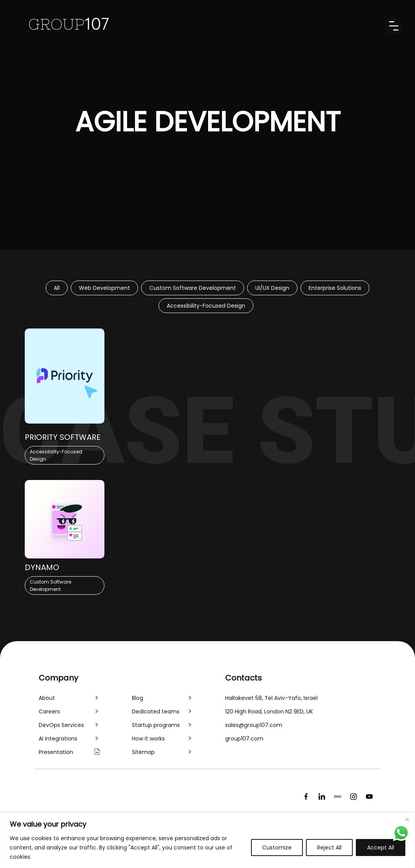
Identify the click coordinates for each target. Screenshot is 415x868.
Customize (277, 848)
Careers (49, 711)
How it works (148, 739)
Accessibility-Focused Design (206, 306)
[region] (207, 840)
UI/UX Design (272, 288)
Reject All (329, 848)
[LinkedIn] (322, 797)
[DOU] (338, 797)
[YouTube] (369, 797)
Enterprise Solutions (335, 288)
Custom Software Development (193, 288)
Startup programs (156, 725)
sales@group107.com (254, 725)
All (57, 288)
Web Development (104, 288)
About (47, 698)
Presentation (56, 752)
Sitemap (143, 752)
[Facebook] (306, 797)
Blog (137, 698)
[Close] (407, 819)
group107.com (244, 739)
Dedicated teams (156, 711)
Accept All (381, 848)
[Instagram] (354, 797)
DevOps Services (61, 725)
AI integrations (58, 739)
